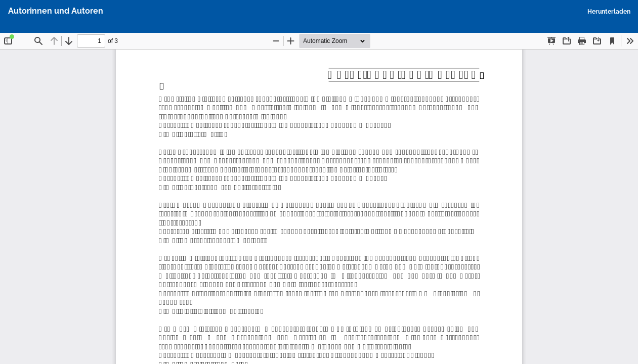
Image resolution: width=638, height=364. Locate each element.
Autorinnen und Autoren (56, 11)
